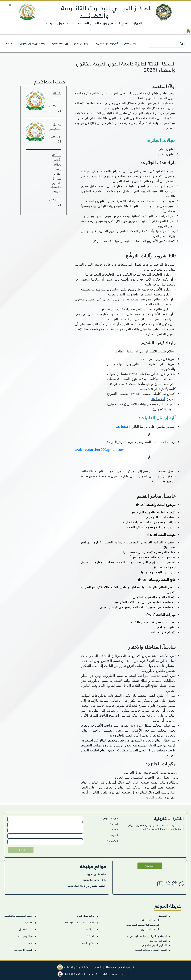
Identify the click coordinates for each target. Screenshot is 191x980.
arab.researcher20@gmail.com (100, 449)
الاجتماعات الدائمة (150, 920)
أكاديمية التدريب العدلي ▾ (107, 43)
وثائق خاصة (88, 943)
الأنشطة (162, 916)
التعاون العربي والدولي (154, 945)
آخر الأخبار (90, 929)
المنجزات (28, 922)
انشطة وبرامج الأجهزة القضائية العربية (147, 936)
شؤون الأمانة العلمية (61, 43)
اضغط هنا (158, 399)
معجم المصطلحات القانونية (18, 916)
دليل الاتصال (26, 929)
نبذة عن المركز (130, 43)
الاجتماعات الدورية (150, 929)
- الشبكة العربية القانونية (95, 880)
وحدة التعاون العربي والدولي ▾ (32, 43)
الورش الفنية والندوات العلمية (151, 950)
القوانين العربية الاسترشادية (79, 922)
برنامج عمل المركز (82, 43)
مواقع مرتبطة (25, 936)
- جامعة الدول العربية (97, 874)
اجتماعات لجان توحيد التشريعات (143, 925)
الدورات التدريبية (158, 941)
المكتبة (9, 43)
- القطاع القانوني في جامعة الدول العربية (87, 886)
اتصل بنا (150, 865)
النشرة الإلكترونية (23, 950)
